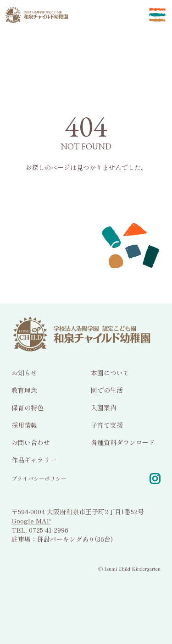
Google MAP (31, 520)
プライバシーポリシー (39, 478)
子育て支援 (107, 424)
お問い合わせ (31, 442)
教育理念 (24, 390)
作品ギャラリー (34, 459)
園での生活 (107, 390)
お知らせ (24, 372)
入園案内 (104, 407)
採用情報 (24, 424)
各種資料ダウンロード (123, 442)
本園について (110, 372)
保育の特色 (28, 407)
